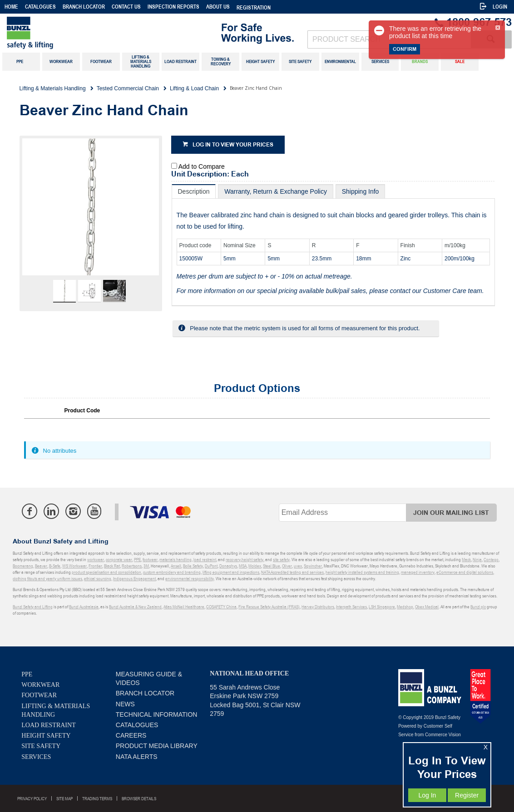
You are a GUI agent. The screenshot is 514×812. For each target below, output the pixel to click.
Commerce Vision (443, 735)
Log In (427, 795)
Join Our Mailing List (451, 513)
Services (36, 757)
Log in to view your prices (233, 145)
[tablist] (334, 245)
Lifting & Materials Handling (56, 710)
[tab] (194, 191)
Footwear (39, 695)
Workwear (40, 685)
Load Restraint (48, 725)
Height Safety (46, 736)
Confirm (405, 49)
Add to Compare (202, 166)
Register (467, 795)
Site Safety (41, 746)
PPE (27, 674)
